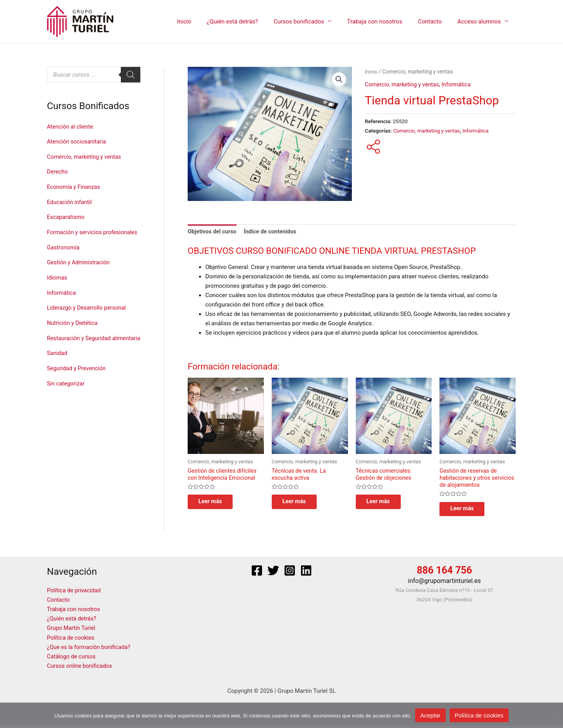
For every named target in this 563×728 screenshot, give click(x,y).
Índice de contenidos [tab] (273, 232)
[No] (553, 715)
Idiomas (57, 286)
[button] (339, 80)
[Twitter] (273, 574)
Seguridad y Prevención (77, 386)
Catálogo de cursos (72, 659)
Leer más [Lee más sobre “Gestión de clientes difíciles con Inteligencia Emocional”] (215, 504)
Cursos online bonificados (81, 669)
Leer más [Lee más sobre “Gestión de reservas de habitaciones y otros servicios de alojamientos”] (467, 511)
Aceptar (430, 715)
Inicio (206, 22)
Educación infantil (70, 200)
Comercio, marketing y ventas (85, 156)
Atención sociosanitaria (78, 141)
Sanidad (57, 371)
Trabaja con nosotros (385, 22)
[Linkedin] (306, 574)
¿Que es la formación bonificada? (90, 650)
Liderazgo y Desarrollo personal (88, 316)
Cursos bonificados (313, 22)
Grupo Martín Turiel (72, 631)
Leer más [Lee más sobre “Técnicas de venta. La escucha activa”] (299, 504)
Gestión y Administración (80, 271)
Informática (62, 301)
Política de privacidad (75, 594)
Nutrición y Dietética (73, 330)
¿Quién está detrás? (250, 22)
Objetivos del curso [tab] (213, 232)
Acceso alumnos (481, 22)
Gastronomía (64, 256)
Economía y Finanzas (74, 186)
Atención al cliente (71, 127)
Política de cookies (72, 640)
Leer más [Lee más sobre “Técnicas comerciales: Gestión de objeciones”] (384, 504)
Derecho (58, 171)
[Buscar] (131, 75)
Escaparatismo (66, 215)
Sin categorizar (66, 401)
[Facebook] (257, 574)
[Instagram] (290, 574)
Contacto (436, 22)
